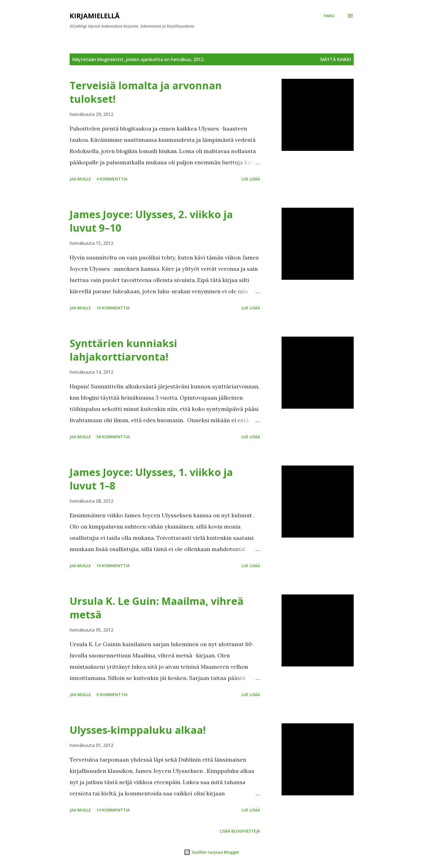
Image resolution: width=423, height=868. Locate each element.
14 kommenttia (113, 810)
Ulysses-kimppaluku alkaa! (138, 730)
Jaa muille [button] (80, 179)
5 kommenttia (112, 694)
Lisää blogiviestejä (240, 831)
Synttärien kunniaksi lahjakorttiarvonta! (123, 350)
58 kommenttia (113, 437)
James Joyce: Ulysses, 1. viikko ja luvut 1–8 (151, 479)
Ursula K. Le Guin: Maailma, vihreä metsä (157, 608)
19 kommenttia (113, 566)
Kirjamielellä (95, 16)
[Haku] (329, 16)
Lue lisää (251, 179)
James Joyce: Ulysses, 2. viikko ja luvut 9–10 (151, 221)
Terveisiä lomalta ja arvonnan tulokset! (146, 92)
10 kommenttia (113, 308)
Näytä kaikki (336, 59)
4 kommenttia (112, 179)
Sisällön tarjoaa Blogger (211, 852)
